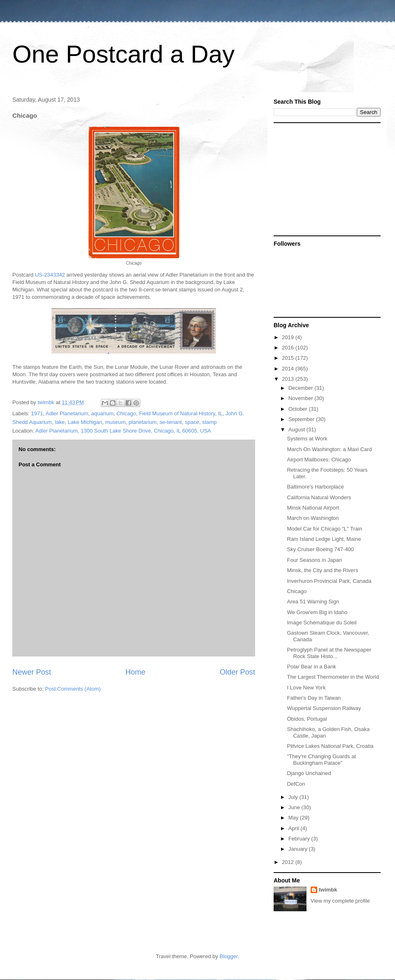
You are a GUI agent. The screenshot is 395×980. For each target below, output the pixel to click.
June (295, 807)
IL (220, 413)
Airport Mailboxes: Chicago (319, 460)
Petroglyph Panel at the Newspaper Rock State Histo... (329, 653)
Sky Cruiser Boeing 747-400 (320, 549)
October (299, 409)
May (294, 818)
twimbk (328, 890)
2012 (289, 862)
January (299, 849)
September (302, 419)
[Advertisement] (325, 179)
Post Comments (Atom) (73, 689)
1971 (37, 413)
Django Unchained (309, 773)
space (192, 422)
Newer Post (32, 672)
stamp (209, 422)
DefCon (296, 784)
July (294, 797)
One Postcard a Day (123, 54)
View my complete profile (340, 901)
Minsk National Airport (313, 508)
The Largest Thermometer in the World (333, 677)
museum (116, 422)
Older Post (237, 672)
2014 (289, 369)
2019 (289, 337)
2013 (289, 379)
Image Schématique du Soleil (322, 623)
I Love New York (306, 688)
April (295, 828)
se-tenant (171, 422)
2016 (289, 348)
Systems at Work (307, 439)
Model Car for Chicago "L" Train (324, 529)
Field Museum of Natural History (177, 413)
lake (60, 422)
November (302, 398)
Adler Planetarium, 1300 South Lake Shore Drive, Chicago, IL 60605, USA (123, 431)
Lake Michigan (85, 422)
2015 (289, 358)
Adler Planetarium (67, 413)
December (302, 388)
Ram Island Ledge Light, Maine (324, 539)
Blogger (229, 956)
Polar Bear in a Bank (311, 667)
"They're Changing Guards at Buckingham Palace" (321, 760)
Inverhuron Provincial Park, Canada (329, 581)
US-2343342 (50, 275)
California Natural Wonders (319, 497)
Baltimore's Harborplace (315, 487)
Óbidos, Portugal (307, 719)
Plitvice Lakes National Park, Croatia (330, 746)
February (300, 839)
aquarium (102, 413)
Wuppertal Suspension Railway (324, 708)
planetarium (143, 422)
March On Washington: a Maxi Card (329, 449)
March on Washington (313, 518)
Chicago (126, 413)
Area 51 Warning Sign (313, 602)
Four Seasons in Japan (314, 560)
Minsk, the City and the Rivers (322, 570)
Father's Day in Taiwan (314, 698)
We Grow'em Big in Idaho (317, 612)
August (297, 429)
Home (136, 672)
